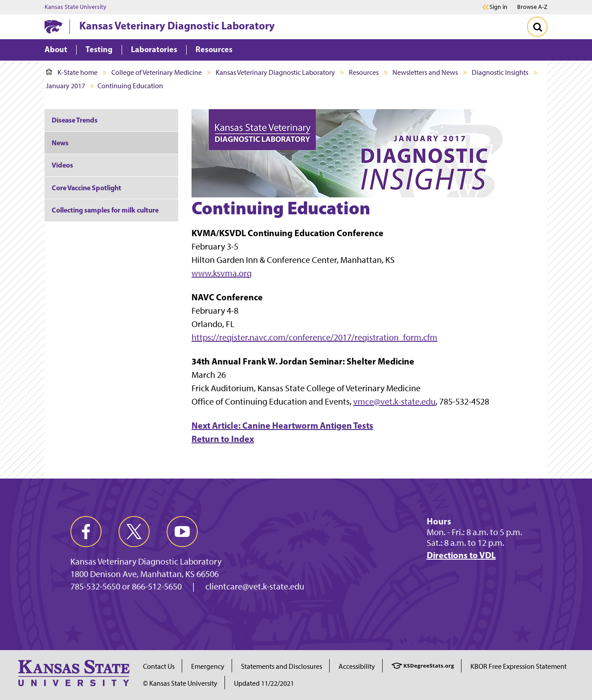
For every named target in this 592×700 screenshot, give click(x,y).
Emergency (208, 666)
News (60, 143)
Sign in (498, 7)
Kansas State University (76, 7)
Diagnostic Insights (500, 72)
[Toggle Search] (537, 27)
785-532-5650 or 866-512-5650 (126, 586)
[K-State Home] (53, 27)
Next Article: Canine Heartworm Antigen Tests (282, 425)
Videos (62, 165)
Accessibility (357, 666)
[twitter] (134, 532)
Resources (364, 72)
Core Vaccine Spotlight (86, 188)
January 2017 (65, 86)
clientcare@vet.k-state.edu (255, 586)
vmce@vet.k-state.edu (394, 401)
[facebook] (86, 532)
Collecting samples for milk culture (105, 210)
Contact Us (159, 666)
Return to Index (223, 439)
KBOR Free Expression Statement (519, 666)
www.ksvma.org (222, 273)
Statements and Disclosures (282, 666)
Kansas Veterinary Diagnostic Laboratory (177, 25)
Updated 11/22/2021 (264, 683)
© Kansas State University (180, 683)
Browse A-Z (532, 7)
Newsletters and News (425, 72)
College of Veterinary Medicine (157, 72)
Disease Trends (75, 120)
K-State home (72, 72)
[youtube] (182, 532)
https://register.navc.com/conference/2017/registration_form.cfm (314, 337)
